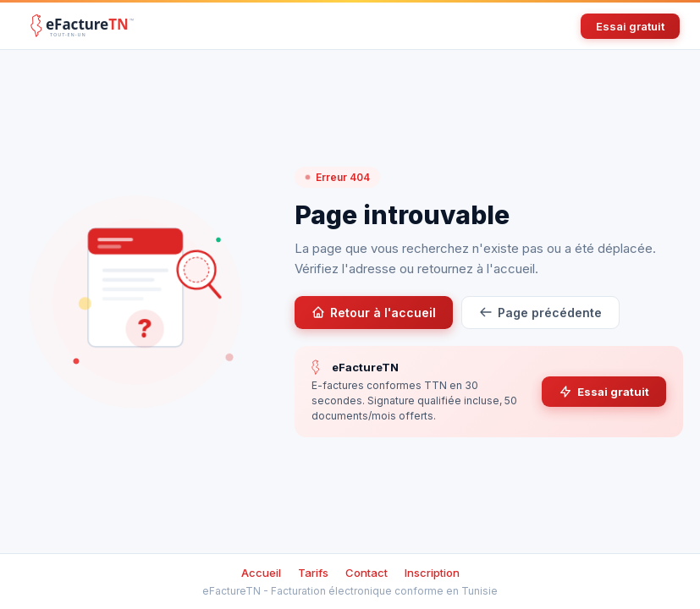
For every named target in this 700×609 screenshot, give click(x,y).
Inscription (432, 573)
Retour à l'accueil (374, 313)
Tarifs (313, 573)
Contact (367, 573)
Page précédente (540, 313)
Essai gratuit (630, 26)
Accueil (261, 573)
